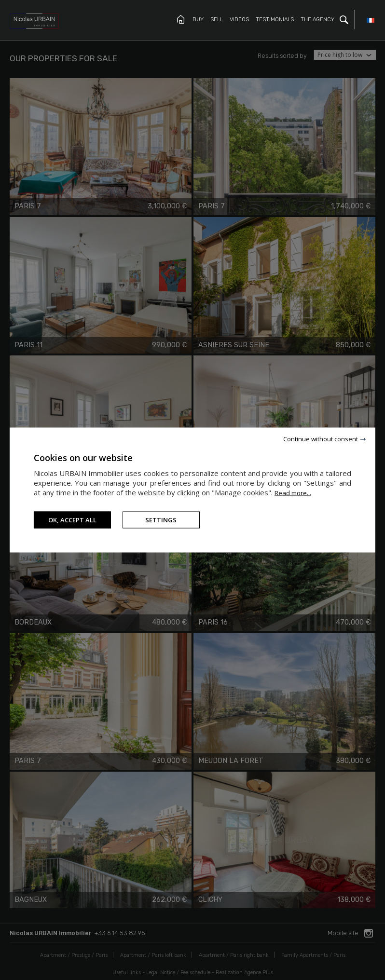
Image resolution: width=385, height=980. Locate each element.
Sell (217, 19)
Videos (239, 19)
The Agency (317, 19)
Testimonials (275, 19)
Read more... (293, 493)
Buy (198, 19)
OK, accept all (72, 520)
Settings (161, 520)
